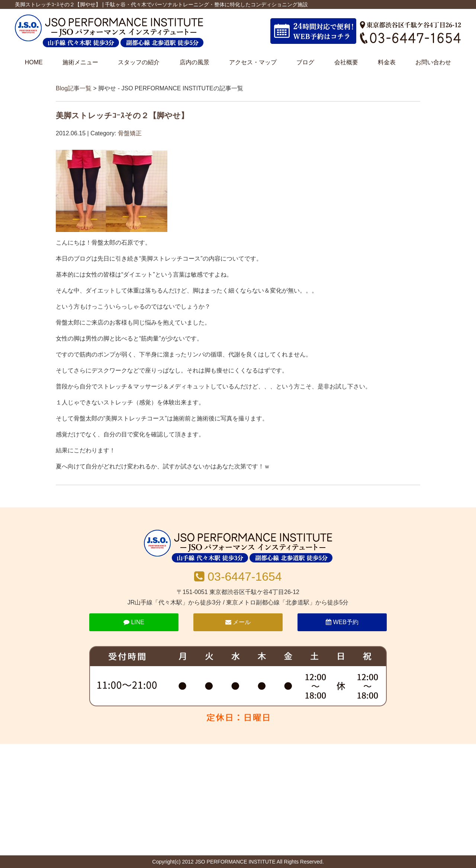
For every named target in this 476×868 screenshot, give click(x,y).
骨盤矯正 (130, 133)
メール (238, 622)
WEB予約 (342, 622)
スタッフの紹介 (139, 62)
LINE (134, 622)
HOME (34, 62)
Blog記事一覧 (74, 88)
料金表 (387, 62)
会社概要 (346, 62)
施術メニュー (80, 62)
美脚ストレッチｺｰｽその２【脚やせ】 (122, 115)
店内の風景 (194, 62)
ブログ (305, 62)
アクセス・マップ (253, 62)
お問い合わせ (433, 62)
